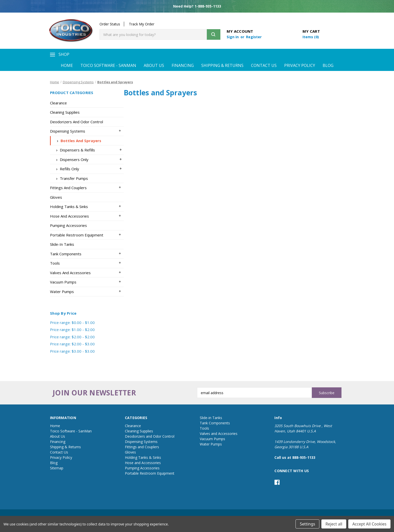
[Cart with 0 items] (311, 37)
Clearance (58, 103)
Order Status (110, 24)
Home (67, 65)
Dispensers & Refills (74, 150)
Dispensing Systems (68, 131)
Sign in (233, 37)
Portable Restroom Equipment (77, 235)
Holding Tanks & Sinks (69, 207)
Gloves (56, 197)
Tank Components (66, 254)
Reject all (334, 524)
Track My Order (142, 24)
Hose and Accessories (69, 216)
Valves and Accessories (70, 273)
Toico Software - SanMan (108, 65)
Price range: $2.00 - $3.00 (72, 344)
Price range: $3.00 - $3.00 (72, 351)
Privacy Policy (300, 65)
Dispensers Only (71, 159)
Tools (55, 263)
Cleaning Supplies (65, 112)
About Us (154, 65)
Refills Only (66, 169)
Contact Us (264, 65)
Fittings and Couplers (68, 188)
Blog (328, 65)
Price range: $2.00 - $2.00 (72, 337)
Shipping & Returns (222, 65)
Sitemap (57, 468)
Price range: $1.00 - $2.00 (72, 330)
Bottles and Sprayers (78, 141)
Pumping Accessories (68, 225)
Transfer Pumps (71, 178)
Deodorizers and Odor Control (77, 122)
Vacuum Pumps (63, 282)
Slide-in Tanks (62, 244)
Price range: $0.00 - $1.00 (72, 322)
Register (254, 37)
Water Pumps (62, 292)
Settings (307, 524)
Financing (183, 65)
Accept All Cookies (369, 524)
